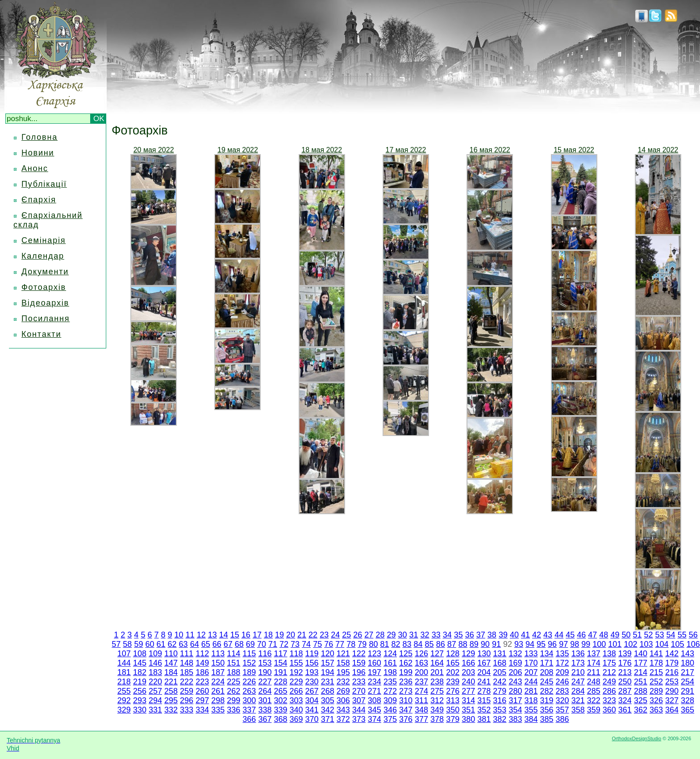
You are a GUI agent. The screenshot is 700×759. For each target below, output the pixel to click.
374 (375, 719)
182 (140, 672)
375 (390, 719)
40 (514, 635)
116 (265, 654)
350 (453, 710)
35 (458, 635)
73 (295, 644)
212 (609, 672)
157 (328, 663)
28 (380, 635)
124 (390, 654)
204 (484, 672)
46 (581, 635)
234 (375, 682)
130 (484, 654)
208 (547, 672)
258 (171, 691)
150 (218, 663)
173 (578, 663)
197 (375, 672)
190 (265, 672)
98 (575, 644)
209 (562, 672)
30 (402, 635)
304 (312, 700)
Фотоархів (44, 287)
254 (687, 682)
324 (625, 700)
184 (171, 672)
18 (268, 635)
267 (312, 691)
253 (672, 682)
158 (343, 663)
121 (343, 654)
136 (578, 654)
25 (346, 635)
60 (150, 644)
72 (284, 644)
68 (239, 644)
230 (312, 682)
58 (127, 644)
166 (468, 663)
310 (406, 700)
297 (202, 700)
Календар (43, 256)
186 (202, 672)
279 (500, 691)
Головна (40, 137)
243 (515, 682)
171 (547, 663)
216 (672, 672)
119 (312, 654)
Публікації (44, 184)
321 (578, 700)
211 (594, 672)
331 (155, 710)
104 (662, 644)
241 (484, 682)
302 (280, 700)
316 (500, 700)
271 (375, 691)
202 (453, 672)
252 (656, 682)
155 (296, 663)
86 (441, 644)
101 (615, 644)
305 (328, 700)
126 (421, 654)
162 (406, 663)
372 (343, 719)
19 (279, 635)
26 (358, 635)
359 (594, 710)
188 (233, 672)
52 (649, 635)
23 (324, 635)
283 (562, 691)
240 (468, 682)
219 (140, 682)
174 (594, 663)
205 (500, 672)
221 (171, 682)
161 (390, 663)
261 (218, 691)
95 (541, 644)
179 (672, 663)
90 (485, 644)
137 (594, 654)
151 (233, 663)
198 (390, 672)
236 (406, 682)
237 (421, 682)
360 (609, 710)
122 (359, 654)
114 (233, 654)
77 (340, 644)
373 (359, 719)
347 (406, 710)
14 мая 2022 (658, 150)
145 (140, 663)
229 (296, 682)
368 (280, 719)
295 (171, 700)
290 (672, 691)
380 (468, 719)
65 (206, 644)
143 (687, 654)
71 (273, 644)
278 (484, 691)
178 (656, 663)
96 (552, 644)
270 (359, 691)
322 (594, 700)
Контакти (41, 334)
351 (468, 710)
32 (425, 635)
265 (280, 691)
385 (547, 719)
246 (562, 682)
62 (172, 644)
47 (592, 635)
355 (531, 710)
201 (437, 672)
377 (421, 719)
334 (202, 710)
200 (421, 672)
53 (660, 635)
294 (155, 700)
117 (280, 654)
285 (594, 691)
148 (187, 663)
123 (375, 654)
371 (328, 719)
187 (218, 672)
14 (224, 635)
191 (280, 672)
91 (496, 644)
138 (609, 654)
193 (312, 672)
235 (390, 682)
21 (302, 635)
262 (233, 691)
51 (637, 635)
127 (437, 654)
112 (202, 654)
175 (609, 663)
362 (641, 710)
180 (687, 663)
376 (406, 719)
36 (470, 635)
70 (262, 644)
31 (414, 635)
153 (265, 663)
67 (228, 644)
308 (375, 700)
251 (641, 682)
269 (343, 691)
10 (179, 635)
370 (312, 719)
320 (562, 700)
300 (249, 700)
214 (641, 672)
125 (406, 654)
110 (171, 654)
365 (687, 710)
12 (201, 635)
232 (343, 682)
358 (578, 710)
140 (641, 654)
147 (171, 663)
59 (138, 644)
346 (390, 710)
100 (599, 644)
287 (625, 691)
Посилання (46, 319)
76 (329, 644)
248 (594, 682)
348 (421, 710)
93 (519, 644)
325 (641, 700)
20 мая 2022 (154, 150)
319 (547, 700)
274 (421, 691)
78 (351, 644)
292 (124, 700)
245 (547, 682)
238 (437, 682)
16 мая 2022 (490, 150)
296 (187, 700)
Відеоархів (45, 303)
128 (453, 654)
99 (586, 644)
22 (313, 635)
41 (525, 635)
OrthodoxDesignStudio (636, 738)
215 (656, 672)
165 (453, 663)
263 (249, 691)
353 (500, 710)
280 (515, 691)
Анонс (35, 168)
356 (547, 710)
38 (492, 635)
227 (265, 682)
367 (265, 719)
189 (249, 672)
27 (369, 635)
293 (140, 700)
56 (693, 635)
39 (503, 635)
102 (630, 644)
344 (359, 710)
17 (257, 635)
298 (218, 700)
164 (437, 663)
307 (359, 700)
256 (140, 691)
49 (615, 635)
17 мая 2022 (406, 150)
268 (328, 691)
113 (218, 654)
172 (562, 663)
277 (468, 691)
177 (641, 663)
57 (116, 644)
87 (452, 644)
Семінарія (44, 240)
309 (390, 700)
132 (515, 654)
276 (453, 691)
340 (296, 710)
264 (265, 691)
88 (463, 644)
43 (548, 635)
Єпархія (39, 200)
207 (531, 672)
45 (570, 635)
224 (218, 682)
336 (233, 710)
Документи (45, 272)
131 (500, 654)
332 (171, 710)
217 (687, 672)
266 (296, 691)
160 (375, 663)
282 (547, 691)
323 (609, 700)
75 (317, 644)
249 (609, 682)
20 (291, 635)
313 (453, 700)
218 (124, 682)
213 (625, 672)
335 (218, 710)
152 (249, 663)
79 (362, 644)
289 (656, 691)
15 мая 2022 (574, 150)
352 (484, 710)
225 (233, 682)
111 (187, 654)
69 (250, 644)
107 (124, 654)
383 (515, 719)
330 (140, 710)
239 (453, 682)
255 (124, 691)
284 (578, 691)
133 (531, 654)
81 (384, 644)
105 (678, 644)
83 (407, 644)
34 (447, 635)
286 (609, 691)
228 (280, 682)
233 (359, 682)
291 (687, 691)
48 (604, 635)
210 (578, 672)
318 (531, 700)
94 (530, 644)
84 (418, 644)
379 (453, 719)
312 (437, 700)
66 (217, 644)
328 (687, 700)
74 (306, 644)
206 (515, 672)
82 (396, 644)
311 (421, 700)
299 (233, 700)
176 (625, 663)
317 (515, 700)
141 (656, 654)
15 (235, 635)
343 (343, 710)
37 (481, 635)
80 (373, 644)
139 (625, 654)
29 (391, 635)
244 (531, 682)
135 (562, 654)
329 (124, 710)
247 (578, 682)
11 (190, 635)
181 (124, 672)
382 (500, 719)
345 (375, 710)
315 (484, 700)
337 (249, 710)
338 (265, 710)
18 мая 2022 (322, 150)
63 (183, 644)
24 (335, 635)
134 (547, 654)
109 (155, 654)
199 (406, 672)
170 (531, 663)
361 (625, 710)
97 (563, 644)
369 (296, 719)
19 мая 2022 (238, 150)
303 (296, 700)
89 (474, 644)
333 (187, 710)
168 (500, 663)
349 (437, 710)
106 (693, 644)
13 (212, 635)
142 (672, 654)
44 (559, 635)
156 (312, 663)
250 (625, 682)
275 (437, 691)
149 (202, 663)
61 (161, 644)
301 (265, 700)
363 (656, 710)
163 (421, 663)
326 (656, 700)
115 (249, 654)
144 (124, 663)
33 (436, 635)
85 (429, 644)
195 (343, 672)
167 (484, 663)
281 (531, 691)
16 (246, 635)
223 (202, 682)
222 (187, 682)
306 (343, 700)
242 (500, 682)
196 (359, 672)
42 (537, 635)
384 (531, 719)
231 (328, 682)
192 (296, 672)
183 (155, 672)
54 (671, 635)
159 (359, 663)
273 (406, 691)
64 (195, 644)
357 (562, 710)
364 (672, 710)
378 (437, 719)
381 (484, 719)
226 (249, 682)
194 (328, 672)
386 (562, 719)
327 (672, 700)
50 (626, 635)
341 (312, 710)
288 (641, 691)
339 (280, 710)
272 (390, 691)
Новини (38, 153)
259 (187, 691)
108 (140, 654)
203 (468, 672)
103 (646, 644)
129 (468, 654)
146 (155, 663)
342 (328, 710)
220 (155, 682)
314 (468, 700)
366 (249, 719)
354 (515, 710)
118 (296, 654)
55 (682, 635)
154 (280, 663)
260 (202, 691)
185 (187, 672)
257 (155, 691)
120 (328, 654)
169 (515, 663)
